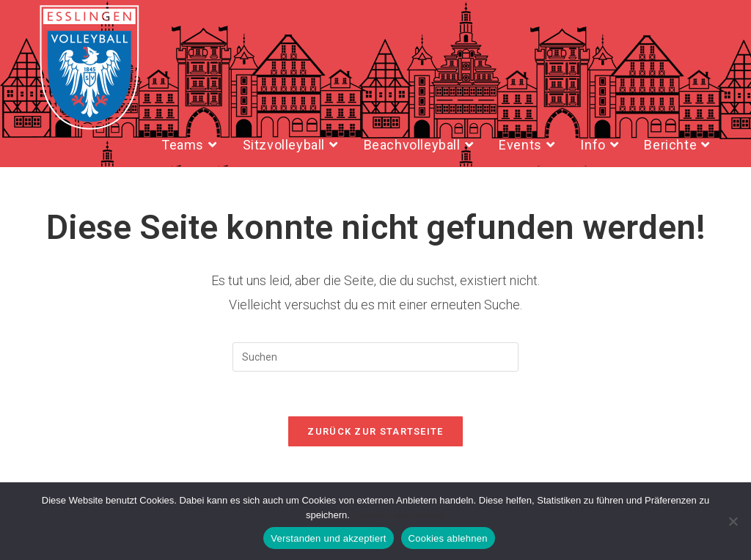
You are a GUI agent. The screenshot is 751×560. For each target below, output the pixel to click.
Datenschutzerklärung (399, 515)
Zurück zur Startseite (375, 431)
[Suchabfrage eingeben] (375, 357)
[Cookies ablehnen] (733, 521)
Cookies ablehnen (448, 538)
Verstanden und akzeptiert (328, 538)
